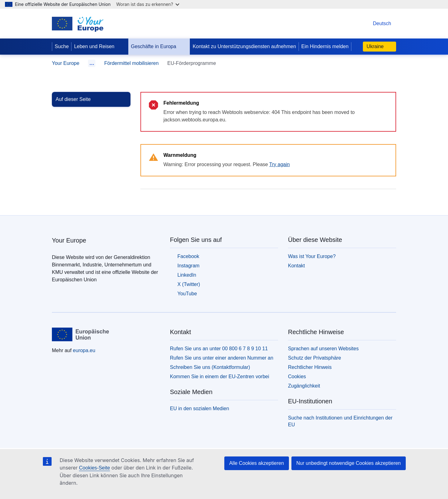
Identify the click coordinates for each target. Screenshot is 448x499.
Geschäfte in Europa (158, 47)
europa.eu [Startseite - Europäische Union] (84, 350)
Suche (62, 46)
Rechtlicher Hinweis (310, 367)
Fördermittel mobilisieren (131, 63)
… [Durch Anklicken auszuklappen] (92, 63)
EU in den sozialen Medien (199, 408)
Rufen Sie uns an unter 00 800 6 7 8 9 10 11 (219, 349)
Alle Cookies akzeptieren (257, 463)
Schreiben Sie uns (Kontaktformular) (210, 367)
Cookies (297, 377)
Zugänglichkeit (304, 386)
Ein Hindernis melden (325, 46)
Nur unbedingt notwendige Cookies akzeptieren (349, 463)
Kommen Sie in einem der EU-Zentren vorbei (219, 377)
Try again (280, 164)
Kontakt (296, 266)
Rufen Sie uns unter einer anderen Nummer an (222, 358)
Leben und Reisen (99, 47)
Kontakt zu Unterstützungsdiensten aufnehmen (244, 46)
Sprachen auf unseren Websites (323, 349)
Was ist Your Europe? (312, 256)
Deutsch (376, 23)
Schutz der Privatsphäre (315, 358)
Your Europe (66, 63)
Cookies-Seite (94, 468)
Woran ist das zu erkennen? (148, 4)
